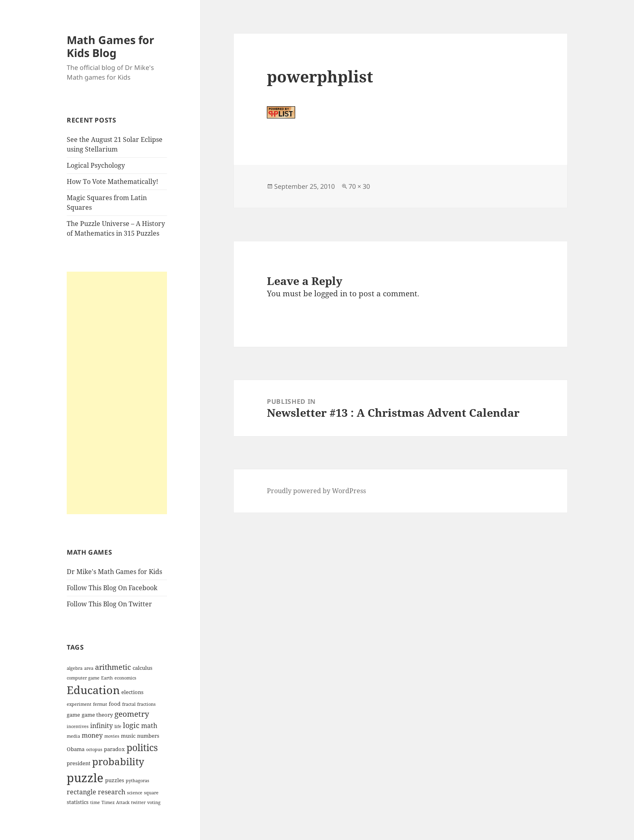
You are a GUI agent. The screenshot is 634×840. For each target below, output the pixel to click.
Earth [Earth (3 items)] (107, 678)
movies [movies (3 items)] (112, 736)
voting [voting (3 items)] (154, 802)
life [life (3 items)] (118, 726)
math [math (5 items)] (149, 726)
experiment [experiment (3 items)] (79, 704)
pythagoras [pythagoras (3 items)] (137, 781)
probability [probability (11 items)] (118, 761)
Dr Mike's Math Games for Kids (114, 572)
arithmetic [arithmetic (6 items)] (113, 667)
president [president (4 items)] (79, 763)
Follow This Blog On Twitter (109, 604)
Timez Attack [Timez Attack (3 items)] (115, 802)
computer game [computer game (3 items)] (83, 678)
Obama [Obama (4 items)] (76, 749)
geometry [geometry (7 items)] (132, 714)
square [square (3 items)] (151, 793)
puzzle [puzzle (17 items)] (85, 778)
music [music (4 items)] (128, 736)
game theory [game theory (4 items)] (97, 715)
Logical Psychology (96, 165)
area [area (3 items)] (89, 668)
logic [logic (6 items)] (131, 725)
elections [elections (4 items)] (132, 692)
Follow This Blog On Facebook (112, 588)
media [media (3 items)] (73, 736)
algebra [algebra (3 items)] (75, 668)
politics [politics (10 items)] (142, 747)
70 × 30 (359, 186)
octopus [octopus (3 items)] (94, 749)
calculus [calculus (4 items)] (143, 668)
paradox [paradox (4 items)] (114, 749)
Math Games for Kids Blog (110, 46)
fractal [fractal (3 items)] (129, 704)
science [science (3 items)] (135, 793)
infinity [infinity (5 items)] (101, 726)
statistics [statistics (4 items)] (78, 802)
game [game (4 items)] (73, 715)
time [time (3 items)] (95, 802)
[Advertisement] (117, 393)
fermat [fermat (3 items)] (100, 704)
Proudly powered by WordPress (316, 491)
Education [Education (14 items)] (93, 690)
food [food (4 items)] (115, 704)
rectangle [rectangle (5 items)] (81, 792)
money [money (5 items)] (92, 735)
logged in (331, 293)
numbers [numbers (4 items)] (148, 736)
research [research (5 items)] (112, 792)
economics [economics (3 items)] (125, 678)
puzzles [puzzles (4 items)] (115, 780)
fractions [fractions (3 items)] (146, 704)
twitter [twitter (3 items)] (138, 802)
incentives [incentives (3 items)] (78, 726)
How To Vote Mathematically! (112, 182)
